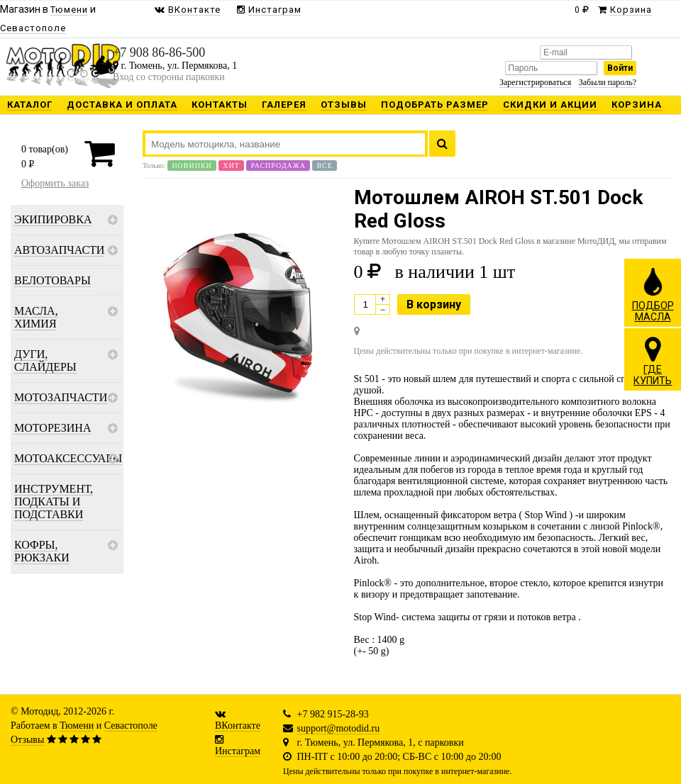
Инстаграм (238, 751)
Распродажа (278, 166)
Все (324, 166)
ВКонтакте (238, 726)
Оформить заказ (55, 183)
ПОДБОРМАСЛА (653, 294)
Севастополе (131, 726)
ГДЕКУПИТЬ (653, 361)
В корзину (434, 304)
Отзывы (27, 740)
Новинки (192, 166)
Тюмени (77, 726)
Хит (231, 166)
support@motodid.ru (339, 728)
